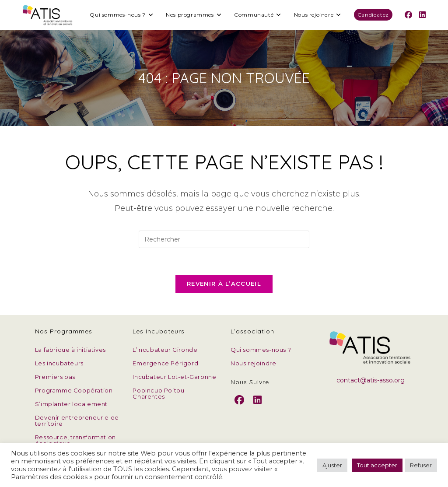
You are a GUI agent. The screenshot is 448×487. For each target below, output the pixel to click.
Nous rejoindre (253, 363)
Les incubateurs (59, 363)
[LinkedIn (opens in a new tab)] (422, 15)
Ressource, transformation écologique (75, 440)
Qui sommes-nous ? (261, 350)
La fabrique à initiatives (70, 350)
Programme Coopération (74, 390)
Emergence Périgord (165, 363)
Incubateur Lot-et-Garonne (174, 377)
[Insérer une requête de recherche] (224, 239)
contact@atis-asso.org (371, 380)
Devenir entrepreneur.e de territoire (77, 420)
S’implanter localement (71, 404)
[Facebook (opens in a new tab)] (408, 15)
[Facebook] (240, 407)
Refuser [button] (421, 465)
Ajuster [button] (332, 465)
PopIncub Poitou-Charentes (160, 393)
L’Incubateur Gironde (165, 350)
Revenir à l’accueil (224, 284)
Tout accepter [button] (377, 465)
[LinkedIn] (257, 407)
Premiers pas (55, 377)
